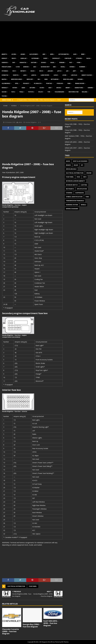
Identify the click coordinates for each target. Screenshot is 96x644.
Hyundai (5, 71)
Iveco (41, 71)
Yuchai (4, 96)
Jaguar (50, 71)
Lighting (84, 185)
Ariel (52, 54)
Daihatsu (23, 63)
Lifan (64, 75)
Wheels (83, 205)
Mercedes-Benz (17, 79)
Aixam (23, 54)
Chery (45, 58)
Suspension (80, 193)
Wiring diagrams (72, 209)
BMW (83, 54)
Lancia (34, 75)
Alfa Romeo (34, 54)
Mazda (4, 79)
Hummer (82, 67)
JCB (67, 71)
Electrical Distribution (16, 586)
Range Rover (80, 83)
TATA (13, 92)
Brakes (68, 165)
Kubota (16, 75)
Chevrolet (56, 58)
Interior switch (72, 185)
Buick (14, 58)
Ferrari (62, 63)
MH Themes (65, 642)
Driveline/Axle (71, 169)
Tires (87, 197)
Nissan (80, 79)
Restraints (70, 189)
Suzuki (4, 92)
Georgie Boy (45, 67)
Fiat (71, 63)
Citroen (79, 58)
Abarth (4, 54)
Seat (50, 88)
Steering (69, 193)
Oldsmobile (6, 83)
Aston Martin (64, 54)
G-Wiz (18, 67)
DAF (14, 63)
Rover (15, 88)
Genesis (26, 67)
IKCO (14, 71)
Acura (14, 54)
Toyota (31, 92)
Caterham (35, 58)
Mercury (30, 79)
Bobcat (4, 58)
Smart (68, 88)
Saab (23, 88)
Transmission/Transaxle (75, 201)
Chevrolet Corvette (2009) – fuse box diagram (11, 631)
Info (85, 177)
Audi (75, 54)
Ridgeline (34, 122)
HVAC (78, 177)
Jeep (74, 71)
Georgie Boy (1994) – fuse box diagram (31, 626)
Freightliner (6, 67)
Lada (25, 75)
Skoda (59, 88)
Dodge (43, 63)
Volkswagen (59, 92)
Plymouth (38, 83)
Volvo (40, 92)
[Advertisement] (48, 36)
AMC (44, 54)
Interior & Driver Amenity (75, 181)
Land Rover (45, 75)
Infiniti (23, 71)
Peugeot (26, 83)
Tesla (21, 92)
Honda (72, 67)
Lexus (56, 75)
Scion (42, 88)
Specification (82, 189)
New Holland (68, 79)
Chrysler (68, 58)
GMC (54, 67)
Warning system (72, 205)
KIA (81, 71)
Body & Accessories (80, 161)
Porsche (60, 83)
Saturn (32, 88)
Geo (35, 67)
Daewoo (5, 63)
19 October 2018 (10, 122)
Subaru (90, 88)
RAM (69, 83)
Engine (89, 173)
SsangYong (79, 88)
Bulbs (76, 165)
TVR (49, 92)
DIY (82, 165)
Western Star (74, 92)
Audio (68, 161)
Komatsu (5, 75)
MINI (46, 79)
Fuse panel (33, 586)
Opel (17, 83)
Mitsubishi (55, 79)
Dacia (88, 58)
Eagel (52, 63)
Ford (79, 63)
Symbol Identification (74, 197)
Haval (63, 67)
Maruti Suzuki (87, 75)
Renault (5, 88)
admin (20, 122)
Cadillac (24, 58)
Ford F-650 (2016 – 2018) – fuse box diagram (51, 623)
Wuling (85, 92)
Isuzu (32, 71)
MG (39, 79)
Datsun (34, 63)
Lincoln (74, 75)
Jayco (59, 71)
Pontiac (49, 83)
